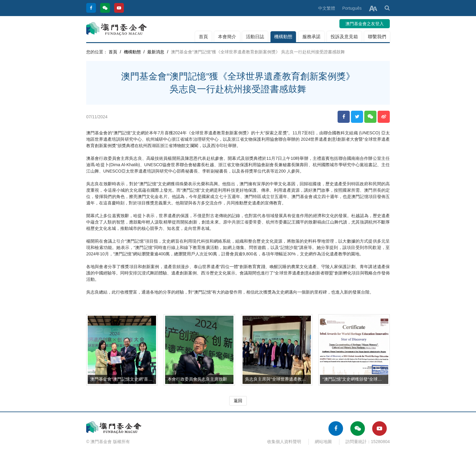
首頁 (203, 37)
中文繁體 (327, 8)
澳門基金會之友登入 (365, 24)
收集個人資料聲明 (284, 442)
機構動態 (283, 37)
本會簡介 (227, 37)
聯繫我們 (377, 37)
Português (352, 8)
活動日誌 (255, 37)
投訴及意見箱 (344, 37)
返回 (238, 401)
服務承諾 (311, 37)
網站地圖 (323, 442)
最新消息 (156, 52)
